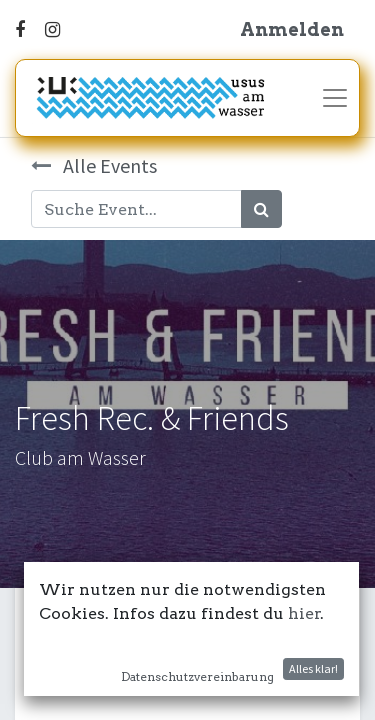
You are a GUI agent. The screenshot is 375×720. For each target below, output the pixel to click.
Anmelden (292, 29)
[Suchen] (261, 209)
